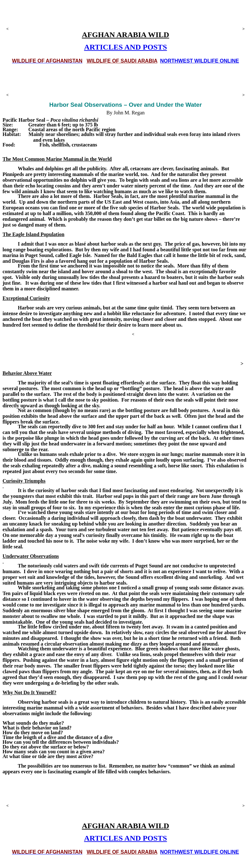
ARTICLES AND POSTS (125, 47)
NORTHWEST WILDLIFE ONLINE (199, 61)
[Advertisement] (126, 16)
